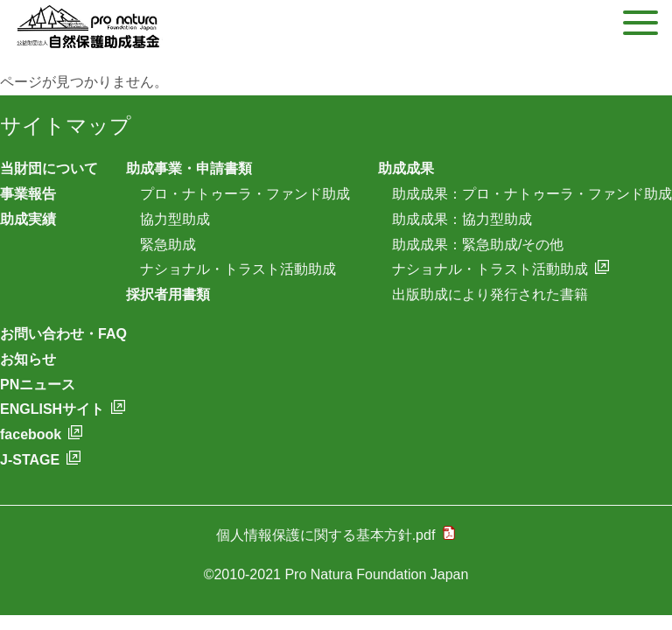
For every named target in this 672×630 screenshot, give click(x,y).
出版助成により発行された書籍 (490, 294)
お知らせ (28, 359)
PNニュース (38, 385)
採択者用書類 (168, 294)
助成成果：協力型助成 (462, 219)
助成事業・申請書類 (189, 168)
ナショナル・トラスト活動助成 (238, 269)
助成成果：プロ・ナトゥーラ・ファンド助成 (532, 194)
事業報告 (28, 194)
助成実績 (28, 219)
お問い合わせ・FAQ (63, 334)
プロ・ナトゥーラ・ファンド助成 (245, 194)
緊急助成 (168, 245)
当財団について (49, 168)
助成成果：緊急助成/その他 (478, 245)
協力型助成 (175, 219)
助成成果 (406, 168)
